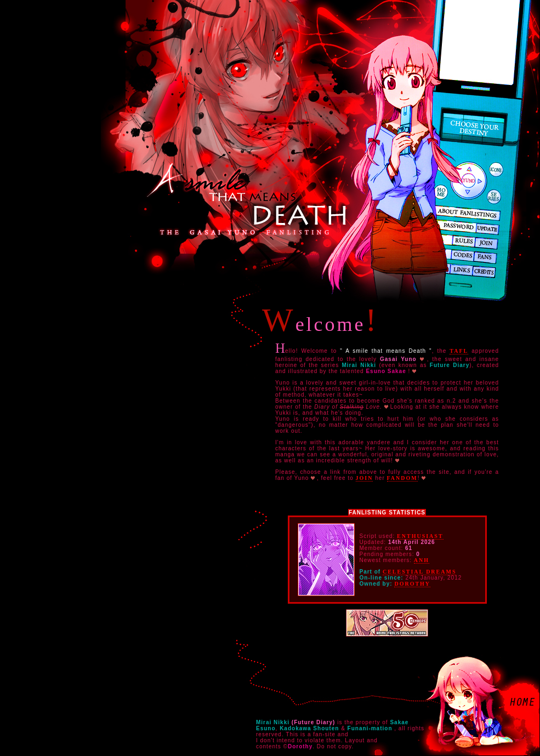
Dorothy (412, 584)
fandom (402, 478)
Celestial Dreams (420, 572)
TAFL (459, 351)
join (365, 478)
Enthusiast (420, 536)
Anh (422, 560)
